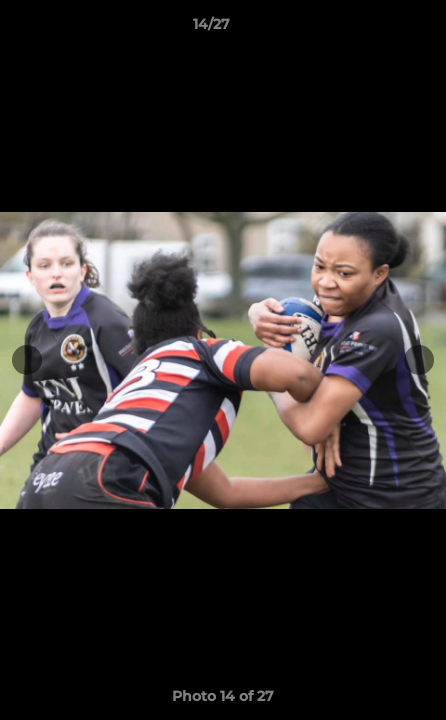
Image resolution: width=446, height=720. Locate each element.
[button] (374, 29)
